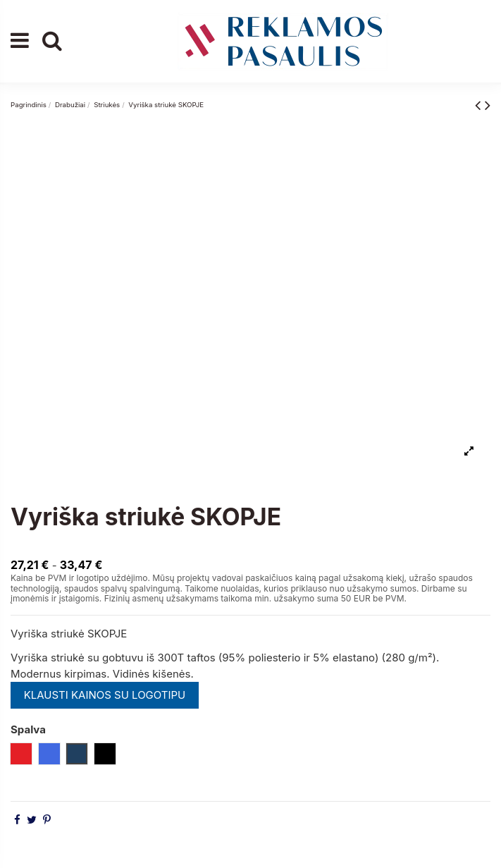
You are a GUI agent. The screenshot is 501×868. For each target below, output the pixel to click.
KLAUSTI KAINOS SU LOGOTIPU (105, 695)
